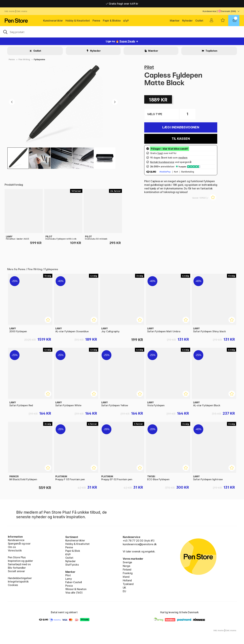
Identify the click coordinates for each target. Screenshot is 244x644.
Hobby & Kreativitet (78, 21)
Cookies (13, 585)
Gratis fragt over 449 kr (122, 4)
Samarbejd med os (19, 564)
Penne (96, 21)
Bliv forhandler (17, 568)
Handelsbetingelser (20, 578)
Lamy (69, 579)
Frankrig (128, 573)
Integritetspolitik (18, 582)
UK (124, 588)
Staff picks (72, 565)
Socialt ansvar (16, 571)
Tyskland (128, 584)
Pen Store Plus (17, 557)
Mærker (175, 21)
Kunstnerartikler (53, 21)
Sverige (127, 562)
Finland (127, 570)
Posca (69, 586)
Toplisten (211, 51)
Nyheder (187, 21)
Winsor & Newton (76, 589)
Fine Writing (24, 59)
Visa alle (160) (74, 593)
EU (124, 591)
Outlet (199, 21)
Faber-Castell (74, 582)
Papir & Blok (73, 551)
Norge (127, 566)
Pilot (149, 67)
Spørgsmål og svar (19, 544)
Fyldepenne (39, 59)
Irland (126, 577)
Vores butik (15, 550)
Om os (12, 547)
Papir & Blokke (112, 21)
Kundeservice (209, 11)
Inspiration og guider (20, 561)
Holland (127, 580)
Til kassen (181, 139)
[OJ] (122, 32)
